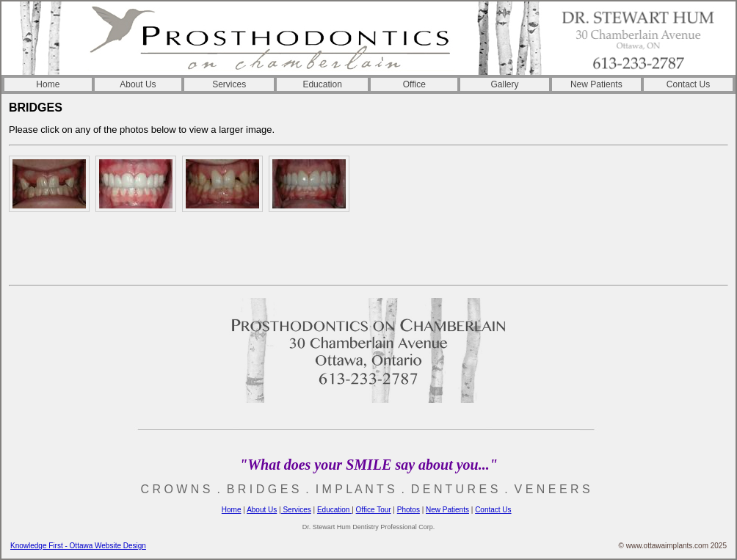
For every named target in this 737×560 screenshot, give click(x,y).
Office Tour (374, 510)
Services (229, 84)
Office (414, 84)
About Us (138, 84)
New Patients (596, 84)
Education (322, 84)
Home (48, 84)
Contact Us (688, 84)
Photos (409, 510)
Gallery (505, 84)
